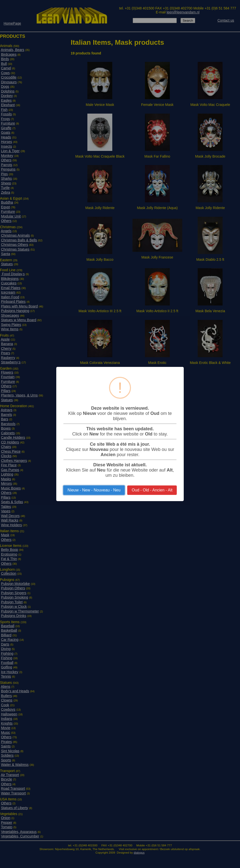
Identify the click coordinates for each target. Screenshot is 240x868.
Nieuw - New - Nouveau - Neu (94, 490)
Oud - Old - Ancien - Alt (152, 490)
